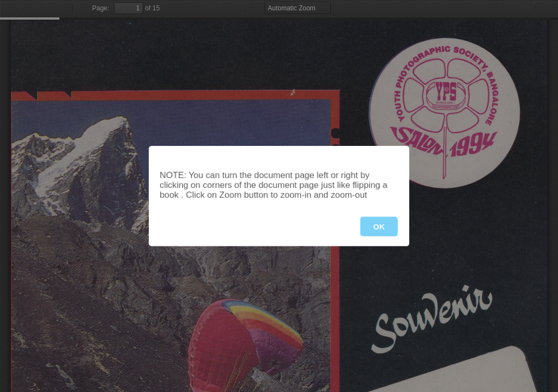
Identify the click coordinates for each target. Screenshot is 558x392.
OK (379, 226)
